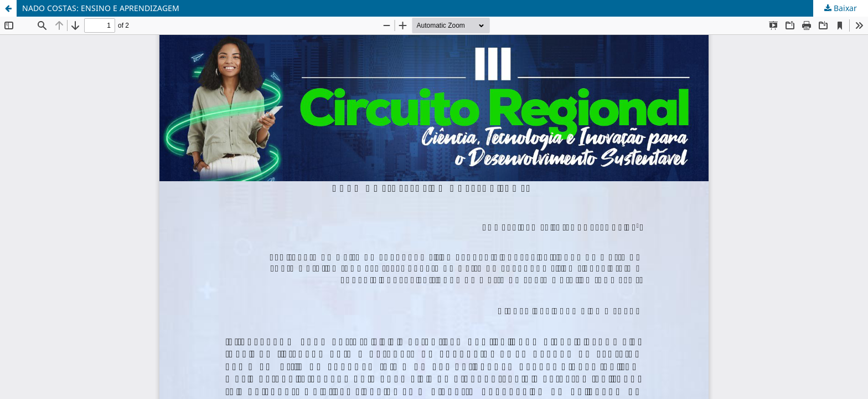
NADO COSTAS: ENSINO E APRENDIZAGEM (101, 8)
